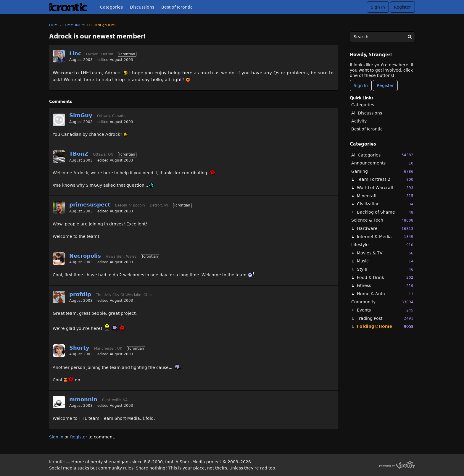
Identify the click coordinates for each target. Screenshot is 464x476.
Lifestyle (382, 245)
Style (385, 269)
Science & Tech (382, 220)
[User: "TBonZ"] (59, 156)
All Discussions (367, 113)
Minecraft (385, 196)
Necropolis (85, 256)
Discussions (142, 7)
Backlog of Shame (385, 212)
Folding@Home (385, 326)
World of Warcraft (385, 188)
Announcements (382, 163)
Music (385, 261)
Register (402, 7)
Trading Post (385, 318)
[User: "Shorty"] (59, 351)
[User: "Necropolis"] (59, 259)
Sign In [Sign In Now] (361, 85)
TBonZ (79, 154)
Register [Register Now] (385, 85)
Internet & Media (385, 237)
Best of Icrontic (177, 7)
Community (382, 302)
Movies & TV (385, 253)
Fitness (385, 286)
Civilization (385, 204)
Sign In (378, 7)
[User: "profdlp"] (59, 297)
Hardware (385, 229)
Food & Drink (385, 277)
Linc (75, 53)
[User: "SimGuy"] (59, 120)
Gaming (382, 171)
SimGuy (81, 115)
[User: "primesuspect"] (59, 207)
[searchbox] (382, 37)
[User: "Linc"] (59, 56)
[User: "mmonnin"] (59, 402)
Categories (111, 7)
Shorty (79, 348)
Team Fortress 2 (385, 179)
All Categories (382, 155)
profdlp (80, 294)
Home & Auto (385, 294)
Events (385, 310)
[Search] (410, 37)
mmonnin (83, 399)
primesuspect (90, 205)
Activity (359, 121)
